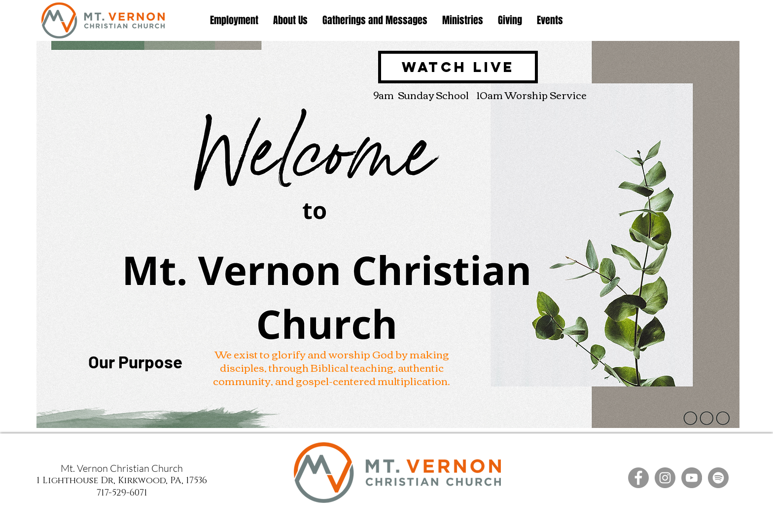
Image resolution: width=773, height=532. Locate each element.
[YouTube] (692, 478)
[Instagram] (665, 478)
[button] (290, 20)
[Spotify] (718, 478)
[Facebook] (638, 478)
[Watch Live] (458, 67)
